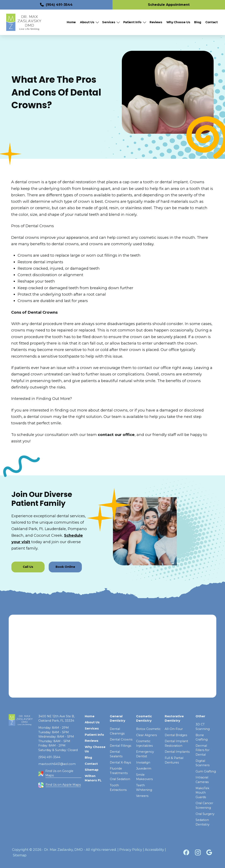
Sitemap (20, 855)
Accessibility (154, 850)
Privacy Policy (131, 850)
